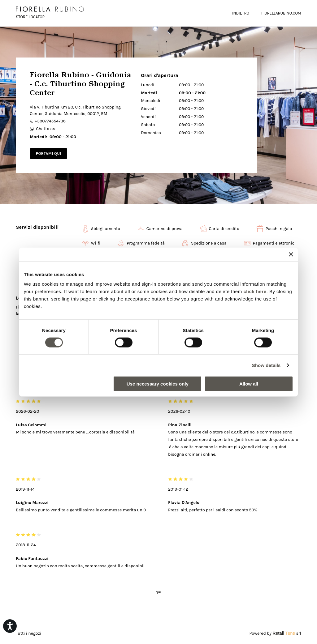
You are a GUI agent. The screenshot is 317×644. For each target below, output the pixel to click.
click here (255, 291)
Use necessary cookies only (158, 384)
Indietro (241, 13)
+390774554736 (48, 121)
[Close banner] (291, 254)
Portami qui (49, 154)
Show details (266, 365)
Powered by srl (275, 633)
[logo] (50, 9)
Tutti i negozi (28, 633)
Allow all (249, 384)
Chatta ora (43, 129)
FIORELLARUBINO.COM (281, 13)
